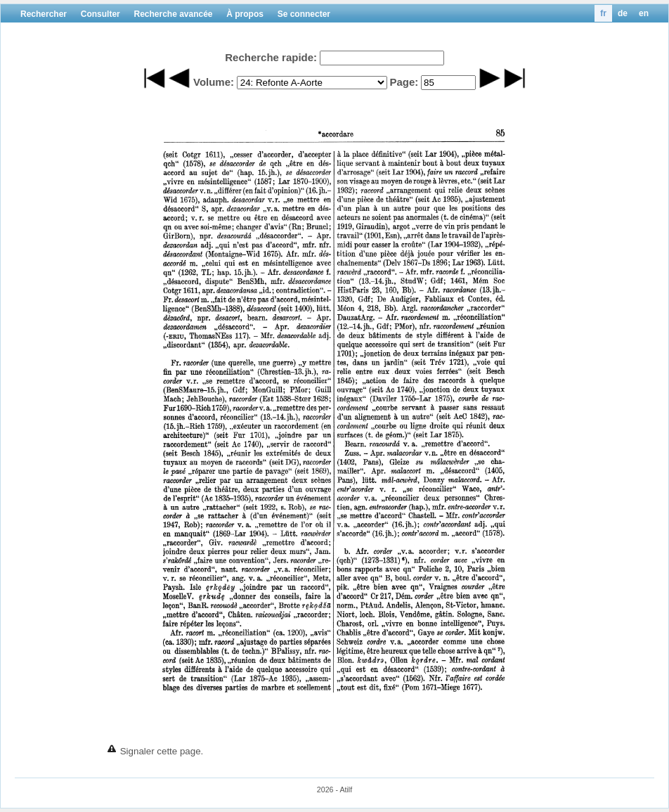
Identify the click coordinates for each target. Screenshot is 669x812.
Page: (404, 82)
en (644, 13)
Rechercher (44, 14)
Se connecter (304, 14)
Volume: (214, 82)
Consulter (100, 14)
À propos (245, 14)
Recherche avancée (173, 14)
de (623, 13)
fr (603, 13)
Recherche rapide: (271, 57)
